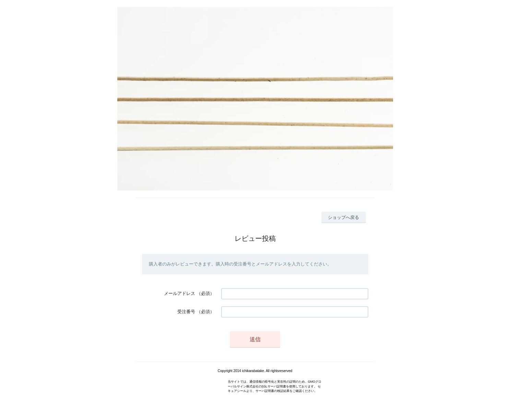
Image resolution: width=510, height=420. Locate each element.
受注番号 (186, 312)
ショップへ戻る (343, 217)
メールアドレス (180, 293)
